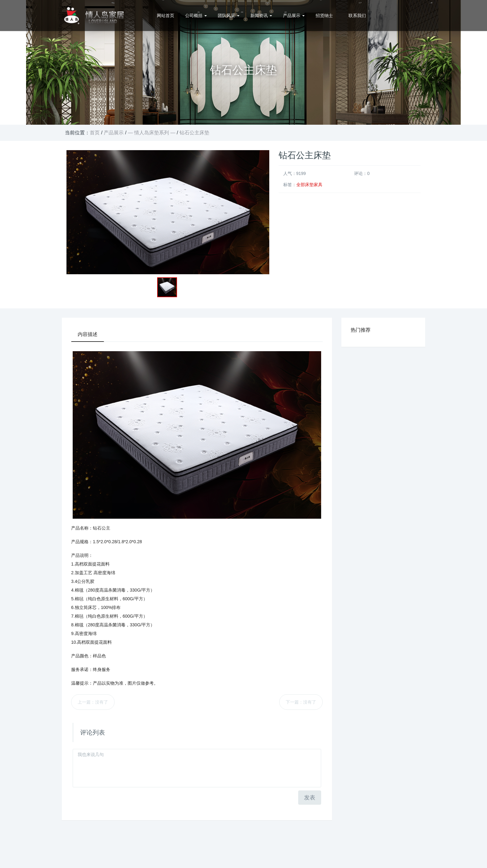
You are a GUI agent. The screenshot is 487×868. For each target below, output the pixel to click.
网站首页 (166, 16)
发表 (310, 798)
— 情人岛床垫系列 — (152, 133)
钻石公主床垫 (194, 133)
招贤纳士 (324, 16)
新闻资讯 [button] (261, 16)
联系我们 (357, 16)
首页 (95, 133)
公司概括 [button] (196, 16)
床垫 (309, 185)
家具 (318, 185)
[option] (243, 62)
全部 (301, 185)
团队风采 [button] (229, 16)
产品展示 (114, 133)
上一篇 (93, 702)
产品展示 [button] (294, 16)
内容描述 (88, 334)
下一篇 (301, 702)
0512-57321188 (403, 16)
